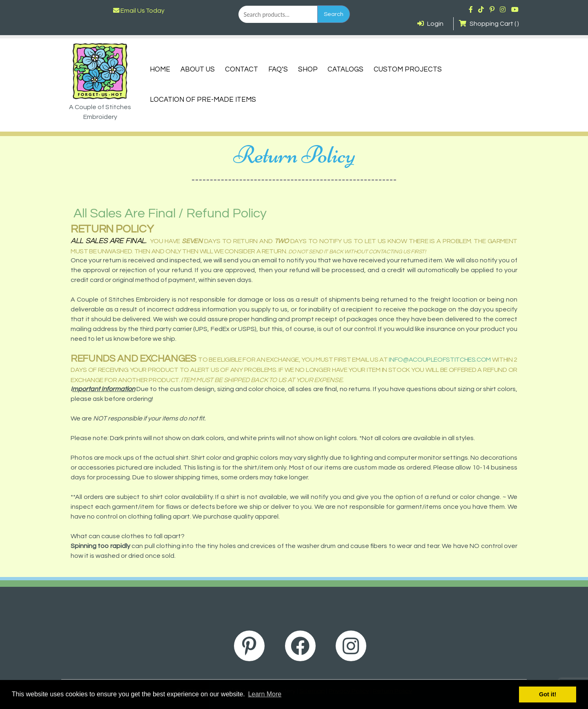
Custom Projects (408, 69)
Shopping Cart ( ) (489, 24)
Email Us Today (139, 11)
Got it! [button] (548, 694)
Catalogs (345, 69)
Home (160, 69)
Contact (242, 69)
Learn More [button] (265, 694)
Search (334, 14)
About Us (198, 69)
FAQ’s (278, 69)
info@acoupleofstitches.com (440, 360)
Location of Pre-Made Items (203, 100)
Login (430, 24)
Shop (308, 69)
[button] (294, 546)
